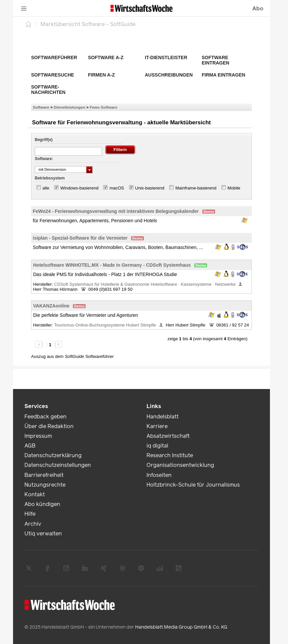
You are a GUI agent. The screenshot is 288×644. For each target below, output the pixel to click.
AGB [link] (30, 446)
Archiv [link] (33, 524)
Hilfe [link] (30, 514)
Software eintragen (215, 60)
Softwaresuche (53, 75)
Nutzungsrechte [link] (45, 485)
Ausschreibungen (169, 75)
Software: (44, 159)
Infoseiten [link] (159, 475)
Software (41, 107)
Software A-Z (106, 57)
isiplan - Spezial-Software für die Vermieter (80, 238)
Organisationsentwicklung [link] (180, 465)
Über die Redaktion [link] (49, 426)
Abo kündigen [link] (42, 504)
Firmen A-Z (101, 75)
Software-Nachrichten (48, 90)
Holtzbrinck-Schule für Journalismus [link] (193, 485)
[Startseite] (28, 24)
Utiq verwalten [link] (43, 534)
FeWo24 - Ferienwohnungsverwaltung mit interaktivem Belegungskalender (116, 211)
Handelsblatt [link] (163, 417)
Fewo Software (103, 107)
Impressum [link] (38, 436)
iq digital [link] (157, 446)
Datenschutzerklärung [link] (53, 455)
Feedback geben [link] (45, 417)
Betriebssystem (50, 178)
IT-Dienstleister (166, 57)
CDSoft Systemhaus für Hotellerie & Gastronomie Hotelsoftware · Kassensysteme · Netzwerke (145, 284)
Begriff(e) (44, 140)
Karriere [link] (157, 426)
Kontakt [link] (35, 494)
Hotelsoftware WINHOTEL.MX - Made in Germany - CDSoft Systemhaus (112, 265)
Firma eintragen (223, 75)
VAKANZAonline (51, 306)
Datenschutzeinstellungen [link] (58, 465)
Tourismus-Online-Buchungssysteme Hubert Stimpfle (105, 325)
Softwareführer (54, 57)
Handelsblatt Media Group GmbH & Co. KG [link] (181, 627)
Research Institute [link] (170, 455)
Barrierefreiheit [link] (44, 475)
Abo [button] (258, 9)
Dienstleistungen (70, 107)
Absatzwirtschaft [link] (168, 436)
